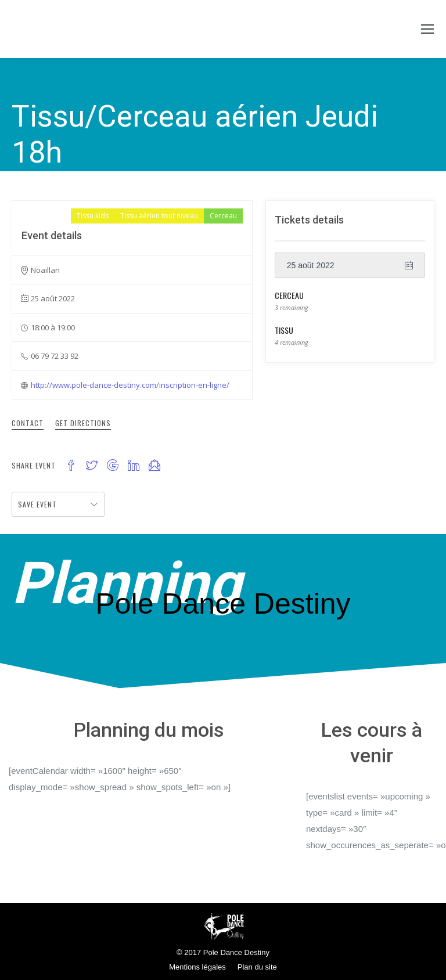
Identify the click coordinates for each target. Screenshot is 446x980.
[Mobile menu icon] (427, 29)
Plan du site (257, 967)
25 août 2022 (311, 265)
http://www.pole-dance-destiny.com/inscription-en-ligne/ (130, 385)
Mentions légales (197, 967)
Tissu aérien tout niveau (159, 216)
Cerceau (223, 216)
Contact (28, 423)
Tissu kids (93, 216)
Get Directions (83, 423)
